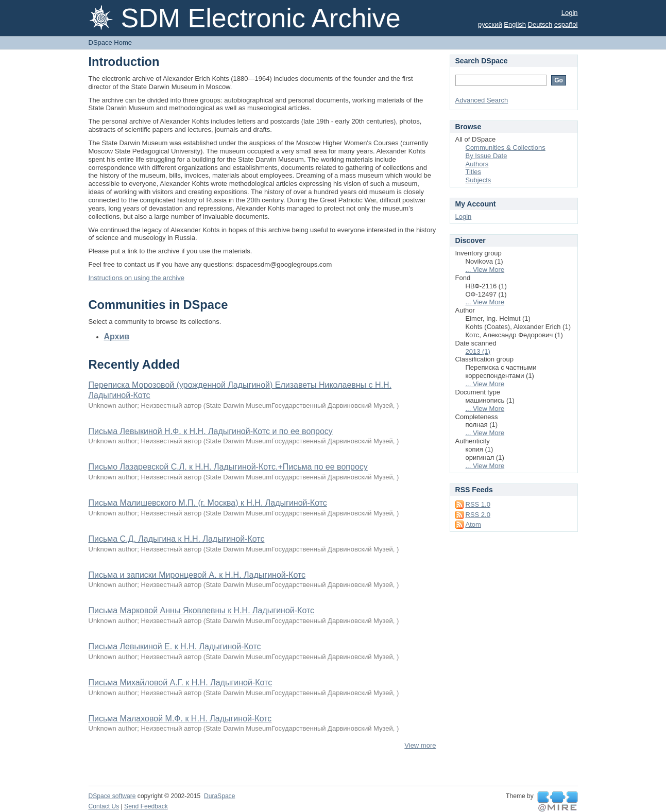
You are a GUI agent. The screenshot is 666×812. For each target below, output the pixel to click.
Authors (477, 164)
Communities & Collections (506, 148)
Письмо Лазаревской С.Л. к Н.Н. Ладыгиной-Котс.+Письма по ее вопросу (228, 467)
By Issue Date (486, 156)
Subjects (479, 180)
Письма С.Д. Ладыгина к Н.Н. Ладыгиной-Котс (177, 539)
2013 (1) (478, 351)
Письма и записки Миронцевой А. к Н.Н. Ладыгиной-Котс (197, 575)
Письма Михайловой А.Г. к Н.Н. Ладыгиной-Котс (181, 683)
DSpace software (112, 796)
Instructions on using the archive (136, 278)
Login (570, 13)
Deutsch (540, 24)
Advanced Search (482, 100)
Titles (474, 172)
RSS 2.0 (478, 515)
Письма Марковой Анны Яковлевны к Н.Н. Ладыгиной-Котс (202, 610)
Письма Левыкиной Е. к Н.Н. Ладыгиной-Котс (175, 646)
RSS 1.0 (478, 504)
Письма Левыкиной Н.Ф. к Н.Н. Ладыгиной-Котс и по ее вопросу (211, 431)
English (515, 24)
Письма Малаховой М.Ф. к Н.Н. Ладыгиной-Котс (180, 719)
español (566, 24)
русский (490, 24)
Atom (473, 524)
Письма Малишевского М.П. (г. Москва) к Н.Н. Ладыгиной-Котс (208, 503)
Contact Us (104, 806)
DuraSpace (219, 796)
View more (420, 745)
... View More (485, 270)
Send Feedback (146, 806)
